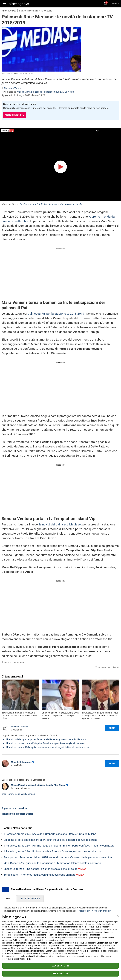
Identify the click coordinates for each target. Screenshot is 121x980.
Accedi (115, 4)
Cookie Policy (25, 959)
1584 (62, 924)
